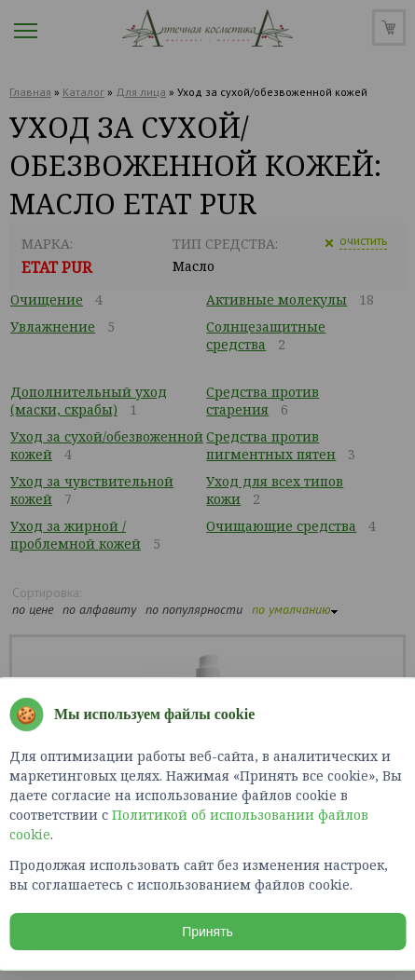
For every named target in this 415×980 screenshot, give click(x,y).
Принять (207, 932)
